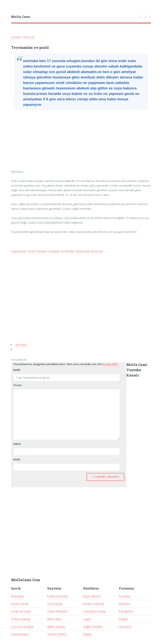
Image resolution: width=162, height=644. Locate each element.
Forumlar (125, 596)
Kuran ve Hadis (21, 611)
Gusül (31, 251)
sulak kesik (82, 251)
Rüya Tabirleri (92, 596)
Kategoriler (126, 611)
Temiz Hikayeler (57, 611)
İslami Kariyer (20, 634)
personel (97, 251)
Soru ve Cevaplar (22, 627)
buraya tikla (110, 364)
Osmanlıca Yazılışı (94, 611)
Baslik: (17, 370)
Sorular (16, 37)
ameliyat (54, 251)
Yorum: (18, 385)
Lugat (87, 619)
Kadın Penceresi (58, 596)
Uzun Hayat (55, 604)
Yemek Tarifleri (57, 634)
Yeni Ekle (21, 345)
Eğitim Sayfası (56, 627)
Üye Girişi (125, 627)
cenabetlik (67, 251)
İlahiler (88, 634)
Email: (17, 459)
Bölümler (125, 604)
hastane (42, 251)
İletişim (123, 619)
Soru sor (29, 37)
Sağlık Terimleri (93, 627)
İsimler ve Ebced (94, 604)
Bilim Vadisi (54, 619)
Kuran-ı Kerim (20, 604)
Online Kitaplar (21, 619)
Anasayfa (17, 596)
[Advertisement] (43, 138)
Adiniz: (17, 444)
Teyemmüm (19, 251)
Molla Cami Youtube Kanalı (137, 370)
